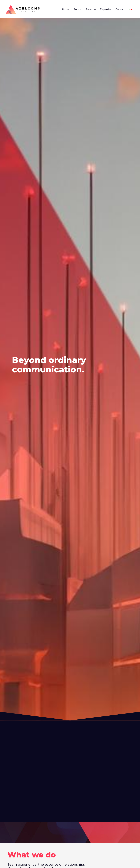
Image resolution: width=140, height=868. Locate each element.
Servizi (78, 9)
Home (66, 9)
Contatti (120, 9)
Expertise (106, 9)
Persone (91, 9)
